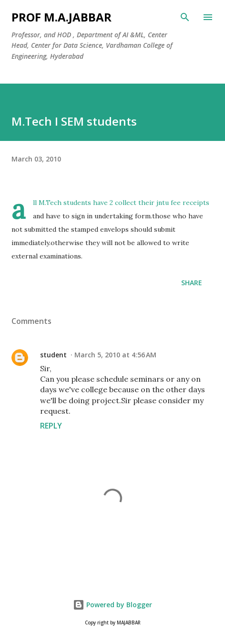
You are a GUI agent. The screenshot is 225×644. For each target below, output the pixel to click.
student (53, 355)
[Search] (185, 17)
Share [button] (192, 283)
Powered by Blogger (112, 605)
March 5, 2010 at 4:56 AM (115, 355)
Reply (51, 426)
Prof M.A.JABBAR (61, 17)
